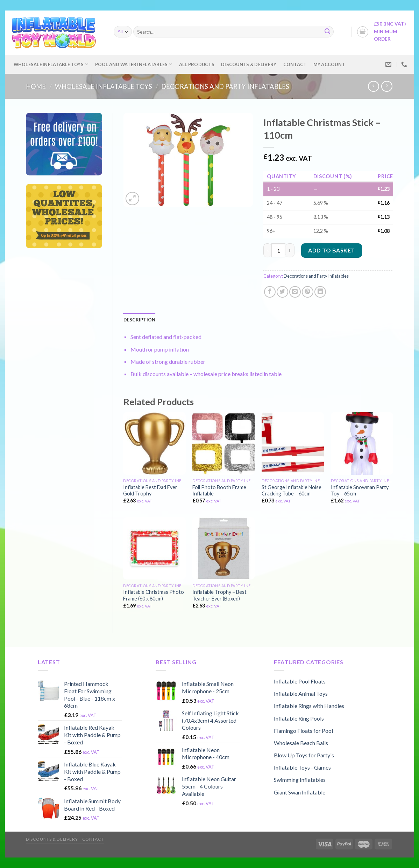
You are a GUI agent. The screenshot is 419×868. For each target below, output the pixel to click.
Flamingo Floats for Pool (303, 731)
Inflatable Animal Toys (301, 693)
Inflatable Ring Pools (299, 718)
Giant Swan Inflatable (300, 792)
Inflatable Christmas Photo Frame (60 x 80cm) (154, 595)
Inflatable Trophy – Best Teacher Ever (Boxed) (219, 595)
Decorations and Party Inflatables (225, 86)
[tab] (140, 320)
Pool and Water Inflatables (134, 64)
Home (36, 86)
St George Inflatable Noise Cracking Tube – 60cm (292, 491)
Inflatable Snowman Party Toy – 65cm (360, 491)
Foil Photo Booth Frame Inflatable (219, 491)
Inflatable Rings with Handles (309, 706)
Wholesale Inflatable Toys (51, 64)
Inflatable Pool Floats (300, 681)
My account (329, 64)
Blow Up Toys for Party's (304, 755)
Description (140, 320)
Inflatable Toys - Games (302, 767)
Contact (295, 64)
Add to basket (331, 250)
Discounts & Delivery (249, 64)
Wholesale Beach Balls (301, 743)
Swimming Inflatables (300, 780)
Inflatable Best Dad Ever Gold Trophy (150, 491)
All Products (197, 64)
